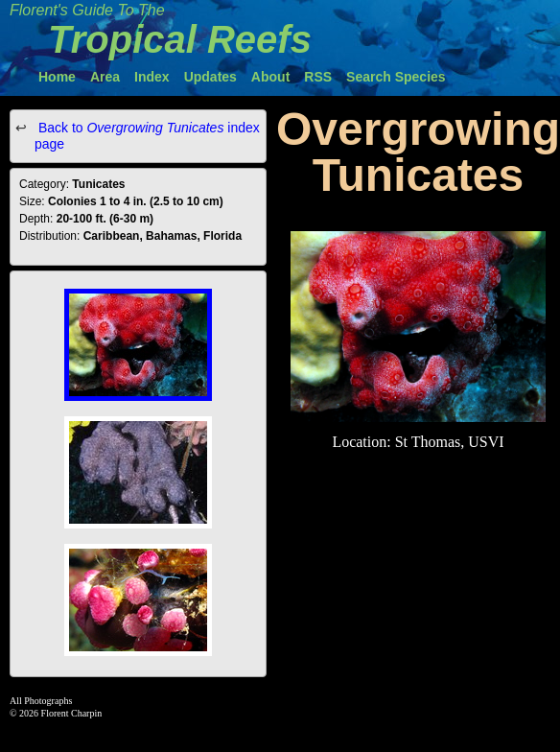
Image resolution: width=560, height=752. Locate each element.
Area (105, 77)
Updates (210, 77)
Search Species (396, 77)
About (270, 77)
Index (152, 77)
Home (57, 77)
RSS (318, 77)
